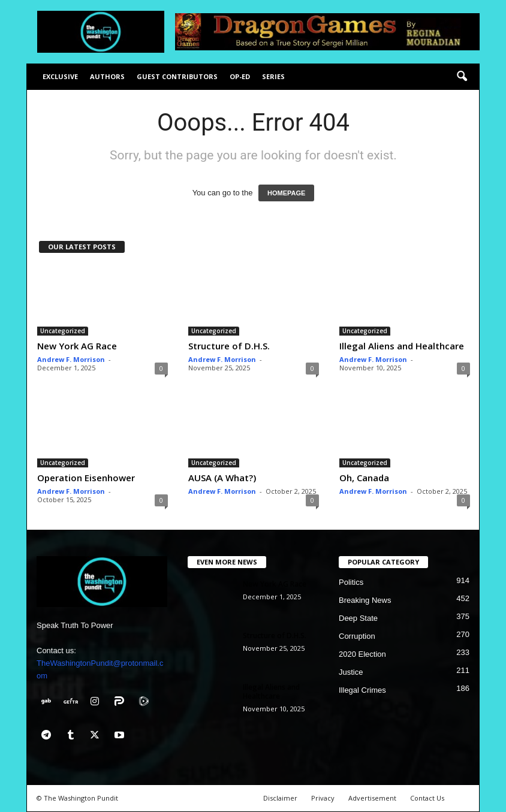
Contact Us (427, 798)
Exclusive (60, 76)
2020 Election (362, 654)
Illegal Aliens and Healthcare (402, 346)
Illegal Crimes (362, 690)
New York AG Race (77, 346)
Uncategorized (63, 331)
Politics (351, 582)
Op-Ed (240, 76)
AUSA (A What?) (222, 478)
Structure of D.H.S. (229, 346)
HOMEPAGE (286, 193)
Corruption (357, 636)
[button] (462, 77)
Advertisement (372, 798)
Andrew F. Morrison (71, 359)
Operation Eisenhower (86, 478)
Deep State (358, 618)
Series (273, 76)
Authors (107, 76)
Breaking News (365, 600)
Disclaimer (280, 798)
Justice (351, 672)
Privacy (323, 798)
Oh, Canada (364, 478)
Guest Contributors (177, 76)
